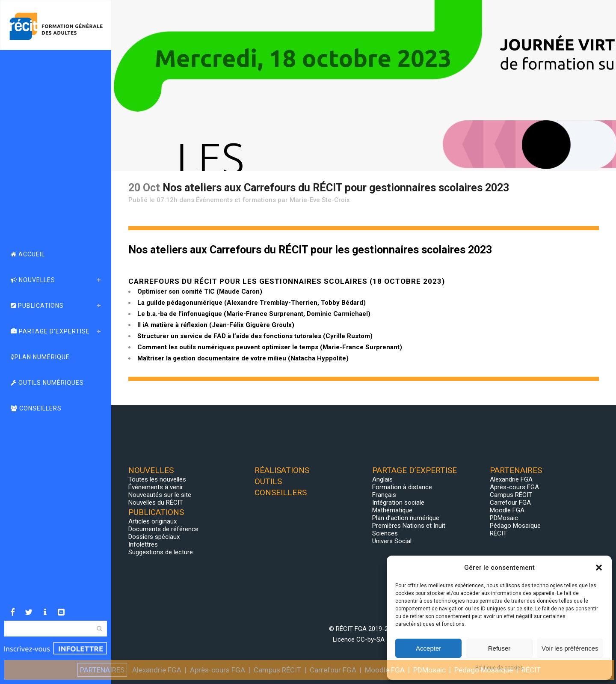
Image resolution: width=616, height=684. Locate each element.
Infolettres (143, 544)
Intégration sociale (398, 503)
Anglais (382, 479)
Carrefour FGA (510, 503)
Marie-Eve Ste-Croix (320, 200)
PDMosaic (504, 518)
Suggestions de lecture (161, 552)
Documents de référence (163, 529)
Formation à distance (402, 487)
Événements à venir (156, 487)
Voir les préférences (570, 648)
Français (384, 495)
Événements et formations (236, 200)
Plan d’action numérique (406, 518)
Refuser (499, 648)
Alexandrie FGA (511, 479)
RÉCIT (498, 533)
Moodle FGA (507, 510)
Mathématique (392, 510)
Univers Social (392, 541)
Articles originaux (153, 521)
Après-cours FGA (514, 487)
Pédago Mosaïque (515, 526)
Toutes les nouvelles (157, 479)
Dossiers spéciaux (154, 537)
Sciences (385, 533)
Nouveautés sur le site (160, 495)
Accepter (428, 648)
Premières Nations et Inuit (409, 526)
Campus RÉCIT (511, 495)
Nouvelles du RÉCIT (156, 503)
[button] (599, 568)
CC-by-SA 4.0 (375, 639)
